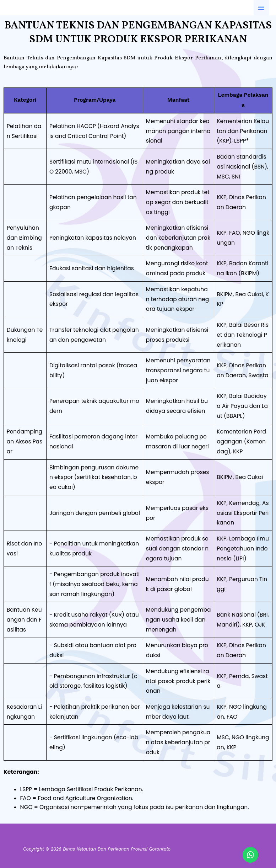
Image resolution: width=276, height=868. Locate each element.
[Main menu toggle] (261, 8)
